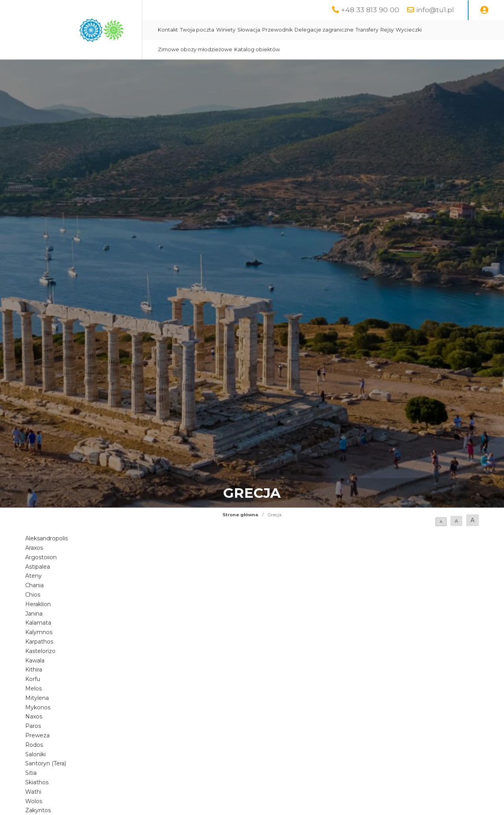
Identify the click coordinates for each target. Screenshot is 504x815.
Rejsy (387, 30)
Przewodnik (277, 30)
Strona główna (240, 515)
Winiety (226, 30)
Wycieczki (409, 30)
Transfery (367, 30)
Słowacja (249, 30)
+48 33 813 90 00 (370, 10)
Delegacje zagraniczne (324, 30)
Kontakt (168, 30)
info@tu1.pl (435, 10)
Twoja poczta (197, 30)
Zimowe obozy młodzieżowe (195, 49)
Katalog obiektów (257, 49)
